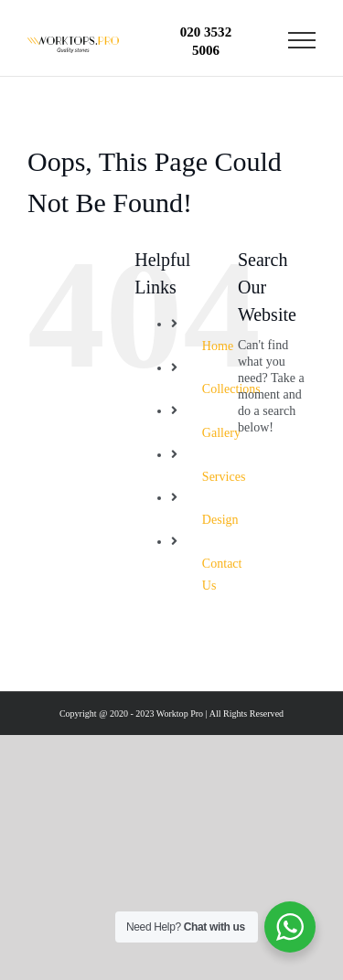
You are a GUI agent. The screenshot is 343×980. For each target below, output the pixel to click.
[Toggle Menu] (302, 40)
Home (218, 346)
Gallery (221, 433)
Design (220, 520)
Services (224, 477)
